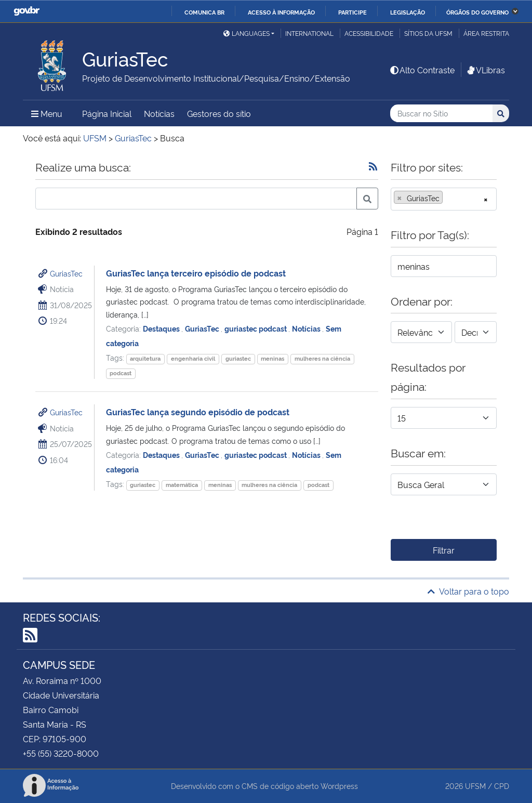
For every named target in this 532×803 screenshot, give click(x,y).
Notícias (159, 113)
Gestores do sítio (219, 113)
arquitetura (145, 358)
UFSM (475, 786)
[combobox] (444, 199)
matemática (182, 485)
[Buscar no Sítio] (441, 114)
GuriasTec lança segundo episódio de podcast (198, 412)
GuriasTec (66, 273)
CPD (502, 786)
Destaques (162, 328)
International (309, 33)
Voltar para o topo (468, 591)
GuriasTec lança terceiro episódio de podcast (196, 273)
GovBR (26, 11)
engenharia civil (193, 358)
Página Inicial (107, 113)
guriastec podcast (256, 328)
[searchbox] (448, 198)
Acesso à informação (281, 12)
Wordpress (339, 786)
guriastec (238, 358)
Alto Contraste (422, 70)
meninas (272, 358)
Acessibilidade (369, 33)
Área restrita (486, 33)
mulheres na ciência (322, 358)
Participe (353, 12)
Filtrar (444, 550)
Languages (247, 33)
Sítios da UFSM (428, 33)
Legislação (408, 12)
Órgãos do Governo (477, 12)
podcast (121, 373)
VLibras (485, 70)
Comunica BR (204, 12)
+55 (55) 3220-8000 (61, 753)
